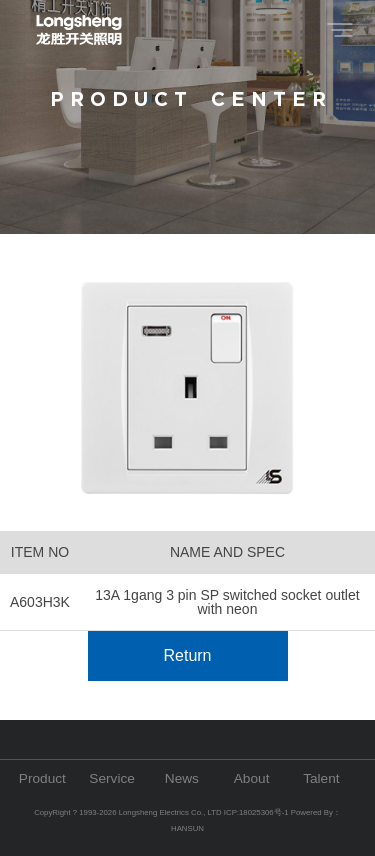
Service (112, 778)
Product (42, 778)
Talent (321, 778)
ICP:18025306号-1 (257, 812)
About (252, 778)
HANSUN (187, 828)
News (182, 778)
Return (187, 655)
